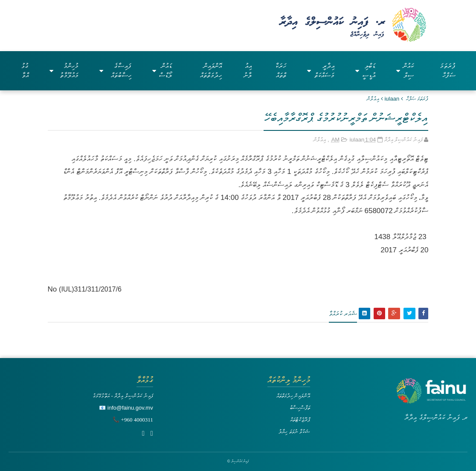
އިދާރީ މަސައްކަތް (321, 71)
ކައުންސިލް (405, 71)
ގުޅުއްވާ (25, 71)
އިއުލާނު (248, 71)
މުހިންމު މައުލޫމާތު (64, 71)
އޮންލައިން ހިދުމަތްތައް (211, 71)
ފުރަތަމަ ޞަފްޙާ (417, 99)
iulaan (392, 99)
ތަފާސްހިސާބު (300, 408)
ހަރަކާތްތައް (281, 71)
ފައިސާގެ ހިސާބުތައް (115, 71)
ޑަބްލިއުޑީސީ (365, 71)
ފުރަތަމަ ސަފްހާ (448, 71)
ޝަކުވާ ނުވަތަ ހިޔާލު (294, 432)
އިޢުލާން (373, 99)
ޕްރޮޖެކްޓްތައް (300, 420)
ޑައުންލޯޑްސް (162, 71)
